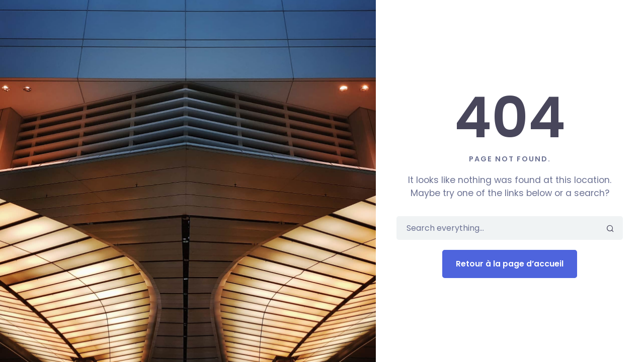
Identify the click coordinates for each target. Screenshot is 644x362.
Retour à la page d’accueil (510, 264)
